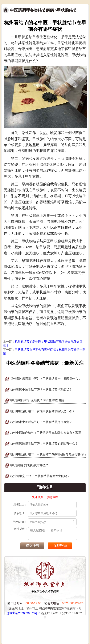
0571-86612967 (72, 603)
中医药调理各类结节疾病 (32, 10)
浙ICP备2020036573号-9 (24, 613)
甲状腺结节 (67, 10)
